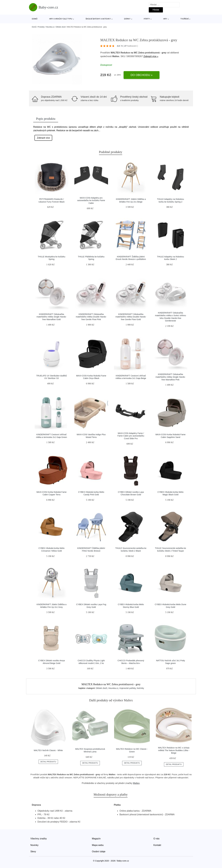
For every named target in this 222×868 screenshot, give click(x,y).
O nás (156, 839)
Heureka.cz (50, 27)
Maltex (136, 783)
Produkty (41, 27)
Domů (35, 19)
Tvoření (185, 19)
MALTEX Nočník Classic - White (48, 750)
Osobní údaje (99, 851)
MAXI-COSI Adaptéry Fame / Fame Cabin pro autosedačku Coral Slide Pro (131, 436)
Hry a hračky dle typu (61, 19)
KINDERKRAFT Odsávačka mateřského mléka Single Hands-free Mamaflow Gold (51, 317)
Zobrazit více (43, 138)
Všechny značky (39, 839)
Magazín (96, 839)
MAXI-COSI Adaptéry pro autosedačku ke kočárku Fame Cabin (91, 200)
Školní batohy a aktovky (98, 19)
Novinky (34, 845)
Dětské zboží (61, 27)
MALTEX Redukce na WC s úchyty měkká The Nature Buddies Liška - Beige (174, 750)
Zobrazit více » (151, 56)
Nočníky (140, 688)
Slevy (33, 851)
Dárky (127, 19)
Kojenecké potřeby (128, 688)
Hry (165, 19)
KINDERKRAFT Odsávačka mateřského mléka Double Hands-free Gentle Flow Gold (131, 317)
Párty (147, 19)
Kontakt (157, 845)
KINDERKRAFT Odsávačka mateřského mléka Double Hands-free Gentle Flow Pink (91, 317)
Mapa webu (98, 845)
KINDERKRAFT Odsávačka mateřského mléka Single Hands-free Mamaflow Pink (171, 377)
